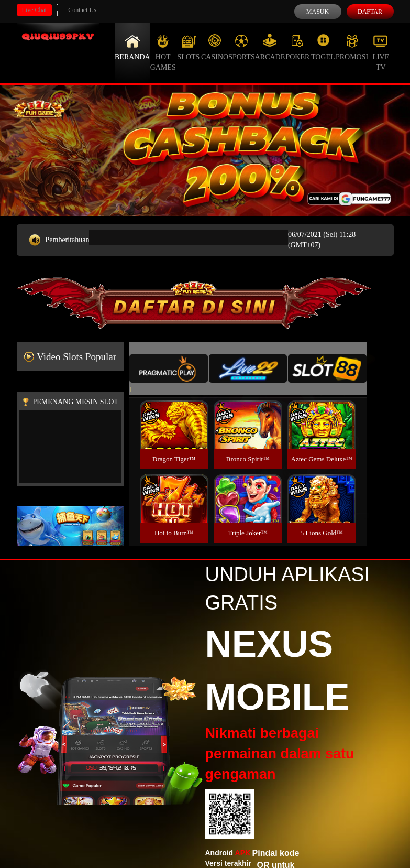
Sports (242, 47)
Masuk (318, 12)
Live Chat (35, 10)
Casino (215, 47)
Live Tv (381, 52)
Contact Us (82, 10)
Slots (188, 47)
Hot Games (163, 52)
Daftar (370, 12)
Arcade (270, 47)
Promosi (352, 47)
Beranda (132, 47)
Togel (323, 47)
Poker (297, 47)
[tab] (169, 368)
